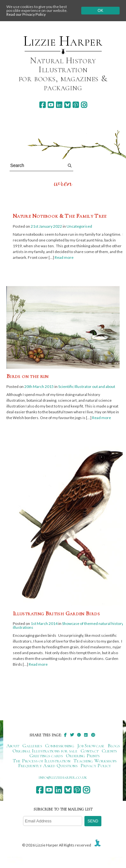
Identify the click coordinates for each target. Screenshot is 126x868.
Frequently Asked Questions (48, 766)
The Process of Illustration (42, 761)
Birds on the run (28, 376)
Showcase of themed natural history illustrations (68, 625)
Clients (109, 751)
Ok (100, 11)
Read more (64, 257)
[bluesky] (67, 105)
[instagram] (84, 105)
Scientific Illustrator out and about (87, 386)
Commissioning (60, 746)
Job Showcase (91, 746)
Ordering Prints (83, 756)
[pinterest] (76, 105)
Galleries (32, 746)
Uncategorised (79, 226)
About (13, 746)
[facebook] (42, 105)
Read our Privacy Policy (26, 14)
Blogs (114, 746)
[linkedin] (59, 105)
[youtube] (51, 105)
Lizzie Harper (63, 41)
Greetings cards (46, 756)
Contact (90, 751)
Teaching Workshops (95, 761)
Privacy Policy (96, 766)
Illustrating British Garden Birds (56, 613)
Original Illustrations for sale (45, 751)
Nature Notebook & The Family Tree (59, 216)
